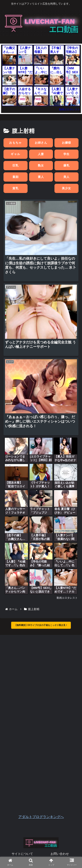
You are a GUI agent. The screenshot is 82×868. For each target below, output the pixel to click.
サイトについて (22, 854)
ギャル (15, 154)
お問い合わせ (60, 854)
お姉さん (41, 143)
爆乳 (67, 165)
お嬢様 (67, 143)
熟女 (41, 165)
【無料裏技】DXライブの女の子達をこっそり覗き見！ (41, 625)
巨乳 (16, 165)
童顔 (16, 177)
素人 (41, 177)
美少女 (67, 188)
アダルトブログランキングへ (41, 817)
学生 (67, 154)
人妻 (41, 154)
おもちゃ (15, 143)
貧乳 (16, 188)
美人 (67, 177)
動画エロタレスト (70, 109)
